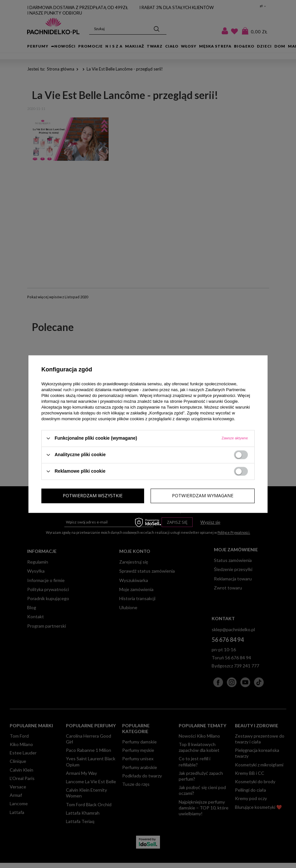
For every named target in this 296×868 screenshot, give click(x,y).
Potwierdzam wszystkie (203, 495)
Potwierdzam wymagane (93, 495)
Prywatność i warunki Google (211, 401)
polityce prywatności (216, 396)
